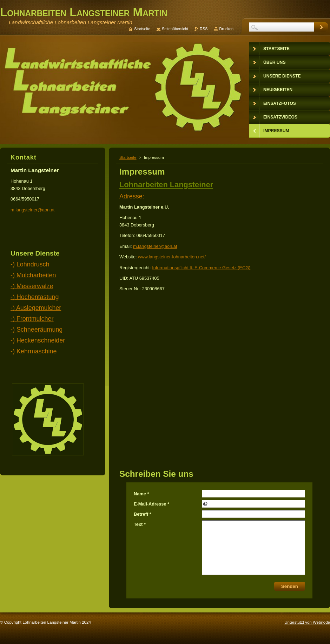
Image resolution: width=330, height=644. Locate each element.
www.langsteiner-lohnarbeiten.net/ (172, 257)
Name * (141, 494)
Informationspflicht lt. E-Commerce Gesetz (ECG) (201, 268)
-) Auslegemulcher (36, 308)
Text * (140, 524)
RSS (204, 29)
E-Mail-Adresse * (151, 504)
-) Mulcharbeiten (33, 275)
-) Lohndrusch (30, 264)
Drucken (227, 29)
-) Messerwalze (32, 286)
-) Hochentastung (35, 297)
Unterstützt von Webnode (307, 622)
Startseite (128, 157)
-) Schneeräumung (37, 330)
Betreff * (143, 514)
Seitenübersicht (175, 29)
